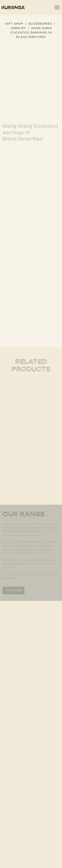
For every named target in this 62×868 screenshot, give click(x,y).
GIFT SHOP (14, 23)
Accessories (40, 23)
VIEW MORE (13, 590)
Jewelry (18, 28)
